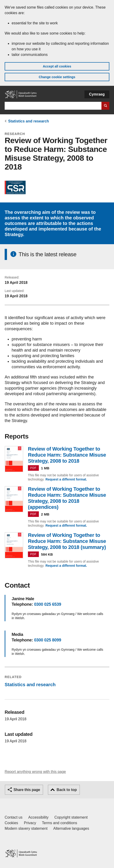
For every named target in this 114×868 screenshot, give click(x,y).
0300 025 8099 (47, 640)
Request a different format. (66, 479)
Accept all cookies (57, 66)
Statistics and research (28, 121)
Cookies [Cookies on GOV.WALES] (11, 823)
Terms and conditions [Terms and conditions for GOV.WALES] (59, 823)
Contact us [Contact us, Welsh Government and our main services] (13, 817)
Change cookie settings (57, 77)
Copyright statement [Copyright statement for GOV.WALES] (71, 817)
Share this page (27, 790)
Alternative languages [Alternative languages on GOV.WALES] (71, 828)
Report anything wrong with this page (35, 772)
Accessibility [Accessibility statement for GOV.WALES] (38, 817)
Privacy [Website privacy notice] (30, 823)
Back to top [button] (67, 790)
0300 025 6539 (47, 604)
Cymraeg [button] (97, 94)
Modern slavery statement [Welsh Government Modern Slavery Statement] (26, 828)
